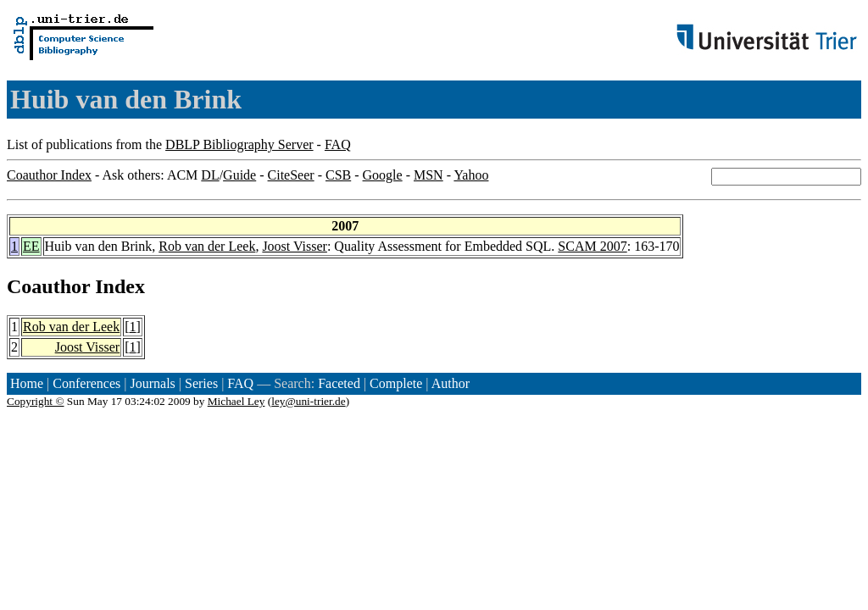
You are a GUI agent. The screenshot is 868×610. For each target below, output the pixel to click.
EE (31, 246)
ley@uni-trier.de (308, 401)
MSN (428, 175)
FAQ (338, 144)
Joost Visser (295, 246)
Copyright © (36, 401)
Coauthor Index (49, 175)
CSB (338, 175)
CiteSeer (291, 175)
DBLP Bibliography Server (239, 144)
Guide (239, 175)
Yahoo (471, 175)
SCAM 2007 (592, 246)
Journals (152, 383)
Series (201, 383)
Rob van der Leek (207, 246)
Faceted (339, 383)
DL (210, 175)
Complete (396, 383)
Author (451, 383)
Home (27, 383)
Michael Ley (236, 401)
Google (383, 175)
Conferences (86, 383)
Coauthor (48, 286)
